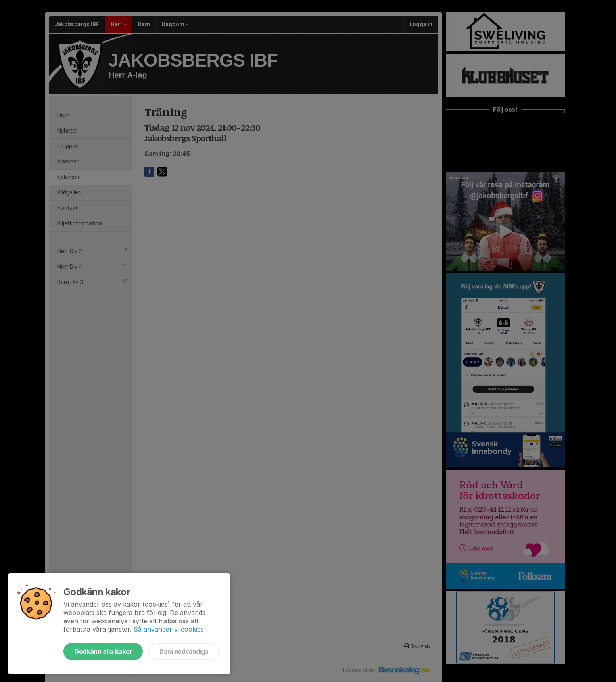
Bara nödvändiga (184, 651)
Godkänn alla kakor (103, 651)
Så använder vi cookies (169, 629)
